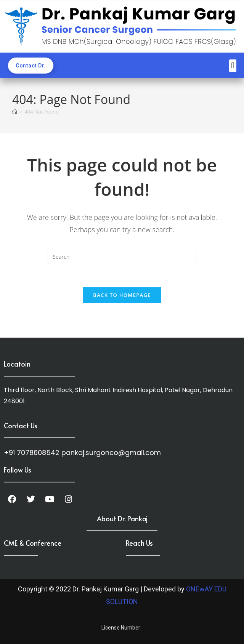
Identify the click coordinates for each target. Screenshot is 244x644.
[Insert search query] (122, 256)
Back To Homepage (122, 295)
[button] (233, 66)
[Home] (15, 112)
